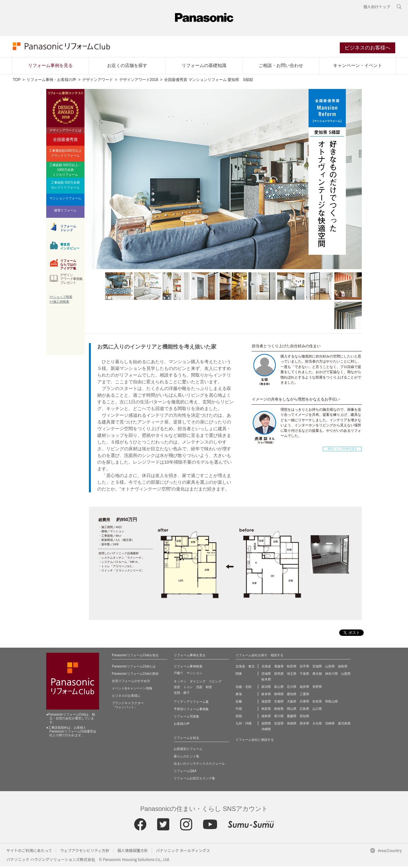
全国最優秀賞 (65, 141)
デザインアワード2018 (139, 82)
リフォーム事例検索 (188, 668)
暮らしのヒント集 (186, 758)
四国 (239, 718)
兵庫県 (304, 703)
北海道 (266, 668)
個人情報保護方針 (133, 852)
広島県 (304, 710)
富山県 (279, 688)
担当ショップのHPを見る (342, 451)
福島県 (343, 668)
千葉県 (304, 675)
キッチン (180, 683)
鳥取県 (266, 710)
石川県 (292, 688)
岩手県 (304, 668)
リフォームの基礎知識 (204, 67)
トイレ (188, 689)
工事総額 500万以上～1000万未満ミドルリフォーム (65, 172)
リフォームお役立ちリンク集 (194, 780)
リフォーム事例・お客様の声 (51, 82)
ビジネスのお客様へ (368, 49)
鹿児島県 (344, 725)
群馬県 (279, 675)
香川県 (279, 718)
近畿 (239, 703)
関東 (239, 675)
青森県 (279, 668)
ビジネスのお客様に (126, 697)
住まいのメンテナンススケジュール (199, 765)
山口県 (317, 710)
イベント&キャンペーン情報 (132, 690)
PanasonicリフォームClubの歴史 (135, 675)
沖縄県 (266, 731)
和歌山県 (331, 703)
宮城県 (317, 668)
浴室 (177, 689)
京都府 (279, 703)
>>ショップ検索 (61, 299)
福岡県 (266, 725)
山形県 (330, 668)
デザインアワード (98, 82)
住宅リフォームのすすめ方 (131, 683)
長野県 (317, 688)
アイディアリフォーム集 (191, 703)
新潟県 (266, 688)
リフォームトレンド (68, 230)
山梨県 (346, 675)
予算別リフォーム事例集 (191, 711)
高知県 (304, 718)
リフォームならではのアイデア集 (68, 266)
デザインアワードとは (65, 132)
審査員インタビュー (70, 248)
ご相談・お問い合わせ (281, 67)
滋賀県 (266, 703)
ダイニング (198, 683)
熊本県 (304, 725)
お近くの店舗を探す (127, 67)
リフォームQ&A (185, 772)
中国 (239, 710)
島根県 (279, 710)
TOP (17, 82)
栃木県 (266, 681)
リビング (215, 683)
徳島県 (266, 718)
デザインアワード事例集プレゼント (71, 281)
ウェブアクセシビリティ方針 (85, 852)
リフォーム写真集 (186, 718)
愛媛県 (292, 718)
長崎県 (292, 725)
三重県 (304, 696)
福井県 (304, 688)
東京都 (317, 675)
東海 (239, 696)
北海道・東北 (245, 668)
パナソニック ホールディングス (183, 852)
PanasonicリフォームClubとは (134, 668)
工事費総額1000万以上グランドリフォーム (65, 155)
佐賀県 (279, 725)
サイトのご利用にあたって (29, 852)
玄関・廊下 (182, 694)
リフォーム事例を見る (50, 67)
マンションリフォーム (65, 200)
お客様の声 (182, 725)
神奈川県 (331, 675)
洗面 (199, 689)
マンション (194, 675)
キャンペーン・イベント (358, 67)
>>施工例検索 (59, 303)
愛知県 (292, 696)
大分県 (317, 725)
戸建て (178, 675)
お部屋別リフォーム (188, 750)
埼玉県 (292, 675)
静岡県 (279, 696)
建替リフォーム (65, 212)
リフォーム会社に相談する (255, 741)
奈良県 (317, 703)
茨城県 (266, 675)
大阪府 (292, 703)
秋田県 (292, 668)
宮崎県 (330, 725)
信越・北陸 (244, 688)
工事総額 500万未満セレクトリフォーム (65, 187)
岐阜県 (266, 696)
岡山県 (292, 710)
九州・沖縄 (244, 725)
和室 (209, 689)
